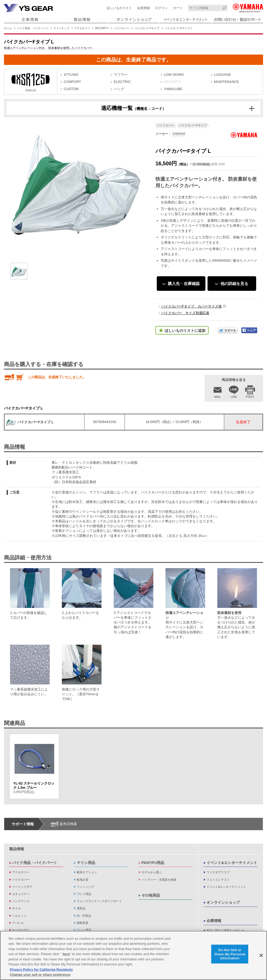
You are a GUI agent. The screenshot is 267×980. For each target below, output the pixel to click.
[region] (133, 955)
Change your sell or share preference (40, 975)
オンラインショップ (223, 902)
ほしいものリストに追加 (185, 331)
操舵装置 (82, 923)
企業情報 (214, 921)
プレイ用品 (84, 894)
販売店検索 (68, 824)
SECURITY (102, 28)
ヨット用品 (84, 930)
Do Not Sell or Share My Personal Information (230, 954)
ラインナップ (61, 28)
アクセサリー (82, 28)
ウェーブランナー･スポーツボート (99, 901)
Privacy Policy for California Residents (41, 970)
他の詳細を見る (234, 284)
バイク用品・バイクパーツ (33, 28)
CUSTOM (71, 89)
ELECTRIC (122, 82)
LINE (234, 397)
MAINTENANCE (227, 82)
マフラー (121, 75)
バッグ (119, 89)
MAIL (218, 397)
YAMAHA (178, 134)
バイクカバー (121, 28)
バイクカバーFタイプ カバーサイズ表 (192, 306)
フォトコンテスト (218, 880)
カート (178, 8)
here (66, 954)
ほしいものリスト (119, 8)
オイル (17, 908)
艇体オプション (87, 872)
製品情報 (17, 849)
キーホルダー (21, 930)
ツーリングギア (22, 887)
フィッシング (85, 887)
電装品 (81, 908)
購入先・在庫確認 (184, 284)
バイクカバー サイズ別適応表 (185, 313)
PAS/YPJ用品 (153, 863)
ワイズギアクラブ (218, 872)
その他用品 (151, 895)
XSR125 (31, 83)
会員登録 (144, 8)
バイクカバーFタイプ (147, 28)
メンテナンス (21, 901)
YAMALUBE (173, 89)
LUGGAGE (223, 75)
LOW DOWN (174, 75)
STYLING (71, 75)
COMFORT (72, 82)
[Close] (261, 955)
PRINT (250, 397)
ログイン (162, 8)
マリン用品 (86, 863)
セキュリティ (21, 894)
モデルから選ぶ (152, 872)
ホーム (8, 28)
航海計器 (82, 880)
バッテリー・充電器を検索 (159, 880)
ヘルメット (19, 916)
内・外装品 (84, 916)
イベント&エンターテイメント (232, 863)
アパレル (18, 923)
